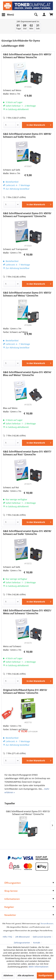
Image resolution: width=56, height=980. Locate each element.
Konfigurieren (45, 975)
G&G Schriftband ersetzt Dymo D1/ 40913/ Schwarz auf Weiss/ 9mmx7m (27, 56)
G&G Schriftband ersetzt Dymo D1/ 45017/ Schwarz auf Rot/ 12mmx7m (27, 453)
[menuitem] (8, 15)
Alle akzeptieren (26, 975)
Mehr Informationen (39, 967)
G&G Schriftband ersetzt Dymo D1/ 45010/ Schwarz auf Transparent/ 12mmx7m (27, 215)
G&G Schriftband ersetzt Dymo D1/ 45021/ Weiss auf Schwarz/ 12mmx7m (27, 612)
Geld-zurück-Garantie (42, 937)
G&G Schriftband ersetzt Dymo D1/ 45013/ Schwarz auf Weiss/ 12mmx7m (27, 294)
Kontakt (37, 943)
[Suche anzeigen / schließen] (36, 15)
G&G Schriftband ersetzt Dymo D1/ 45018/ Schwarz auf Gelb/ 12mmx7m (27, 533)
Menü (8, 14)
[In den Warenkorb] (37, 125)
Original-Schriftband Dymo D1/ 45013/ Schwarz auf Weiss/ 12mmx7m (25, 691)
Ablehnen (8, 975)
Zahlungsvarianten (22, 943)
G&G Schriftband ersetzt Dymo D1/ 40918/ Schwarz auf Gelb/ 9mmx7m (27, 135)
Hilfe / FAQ (7, 937)
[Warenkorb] (51, 15)
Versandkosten (47, 924)
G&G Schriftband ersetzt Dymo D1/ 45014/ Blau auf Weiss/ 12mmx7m (27, 374)
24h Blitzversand (22, 937)
